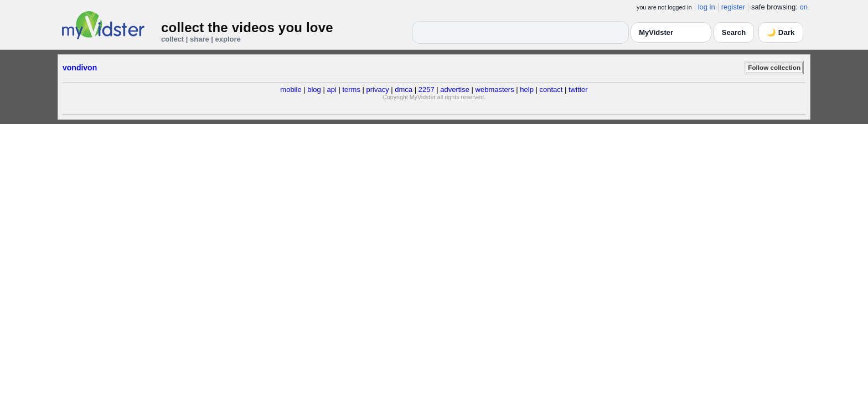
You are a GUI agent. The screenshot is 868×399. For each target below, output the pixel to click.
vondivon (80, 68)
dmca (404, 89)
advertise (455, 89)
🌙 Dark (781, 32)
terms (351, 89)
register (733, 7)
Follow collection (774, 67)
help (527, 89)
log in (707, 7)
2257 (427, 89)
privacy (378, 89)
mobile (291, 89)
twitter (578, 89)
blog (314, 89)
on (804, 7)
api (331, 89)
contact (551, 89)
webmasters (495, 89)
